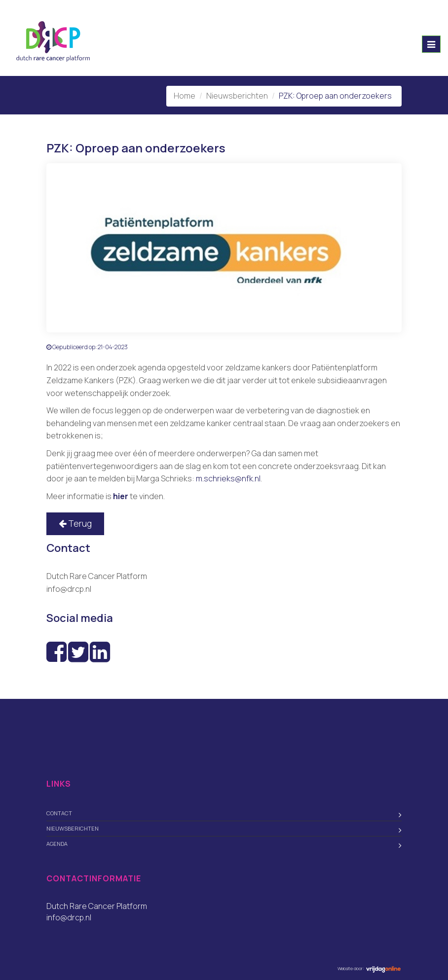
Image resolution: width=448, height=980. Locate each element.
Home (185, 96)
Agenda (57, 844)
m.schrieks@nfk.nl (228, 478)
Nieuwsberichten (237, 96)
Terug (75, 523)
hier (121, 496)
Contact (59, 813)
